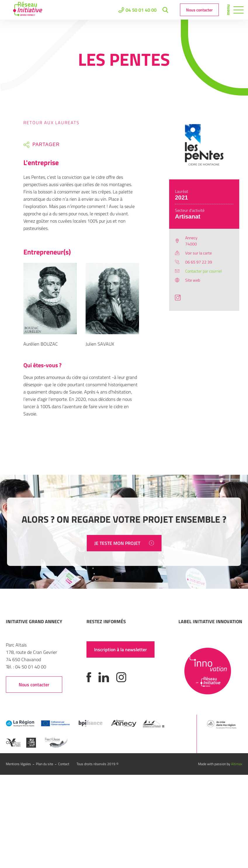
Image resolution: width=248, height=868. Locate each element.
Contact (64, 764)
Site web (193, 280)
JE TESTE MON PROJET (124, 543)
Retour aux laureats (51, 123)
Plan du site (45, 764)
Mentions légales (18, 764)
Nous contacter (199, 10)
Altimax (237, 764)
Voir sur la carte (198, 253)
